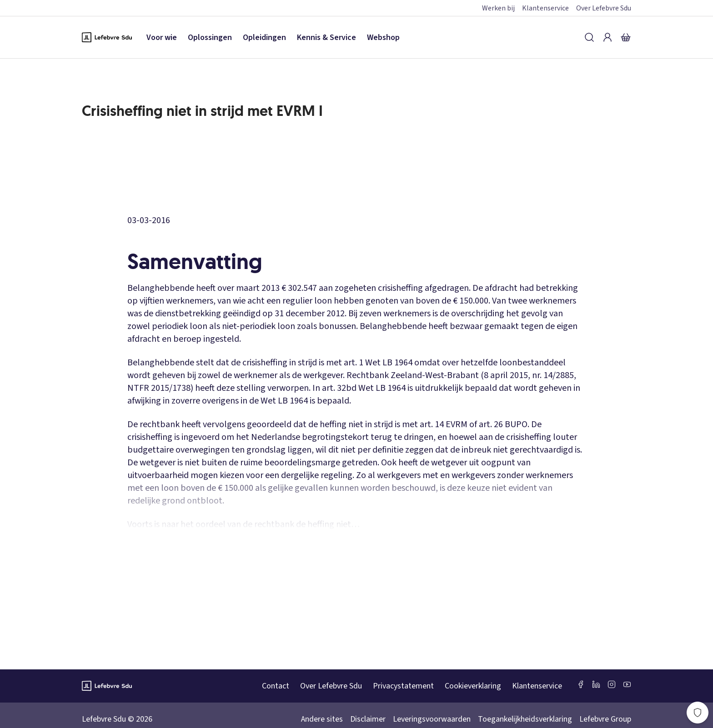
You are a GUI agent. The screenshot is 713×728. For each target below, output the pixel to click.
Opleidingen (264, 37)
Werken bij (498, 8)
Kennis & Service (326, 37)
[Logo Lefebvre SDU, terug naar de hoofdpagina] (107, 37)
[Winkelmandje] (626, 37)
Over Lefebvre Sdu (604, 8)
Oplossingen (210, 37)
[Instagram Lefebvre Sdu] (612, 684)
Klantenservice (545, 8)
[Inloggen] (608, 37)
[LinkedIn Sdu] (596, 684)
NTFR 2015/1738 (159, 388)
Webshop (383, 37)
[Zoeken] (589, 37)
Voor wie (162, 37)
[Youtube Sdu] (627, 684)
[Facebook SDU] (581, 684)
